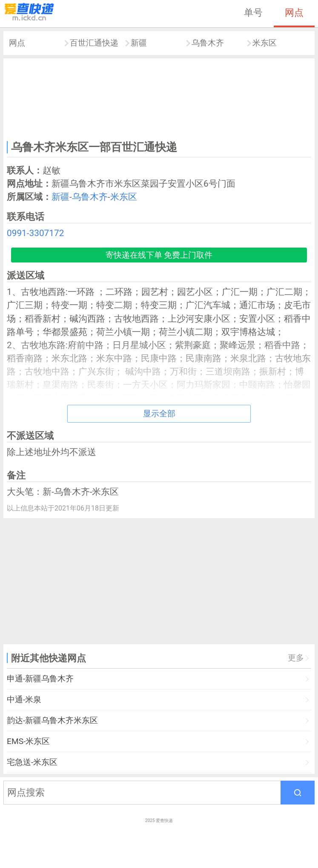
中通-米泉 (24, 699)
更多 (296, 658)
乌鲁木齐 (208, 43)
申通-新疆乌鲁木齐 (40, 679)
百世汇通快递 (94, 43)
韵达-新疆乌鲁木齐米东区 (52, 720)
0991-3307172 (35, 233)
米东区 (265, 43)
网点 (294, 12)
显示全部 (159, 414)
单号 (253, 12)
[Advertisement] (159, 98)
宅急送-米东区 (32, 762)
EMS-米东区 (28, 741)
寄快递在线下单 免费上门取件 (159, 255)
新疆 (139, 43)
